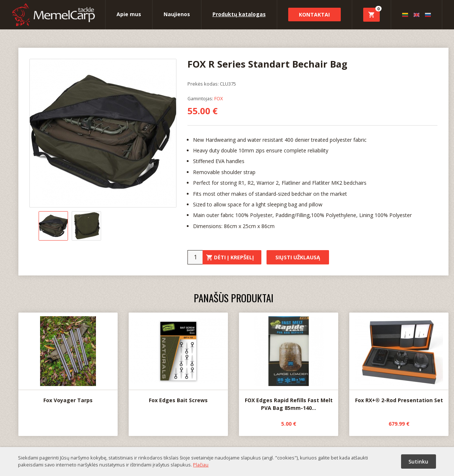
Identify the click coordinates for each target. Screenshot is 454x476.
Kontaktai (314, 15)
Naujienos (177, 14)
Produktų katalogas (239, 14)
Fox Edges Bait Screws (178, 358)
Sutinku (418, 461)
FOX (219, 98)
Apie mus (129, 14)
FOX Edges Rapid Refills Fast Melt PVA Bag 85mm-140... (289, 362)
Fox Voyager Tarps (68, 358)
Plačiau (201, 465)
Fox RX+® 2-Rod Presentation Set (399, 358)
